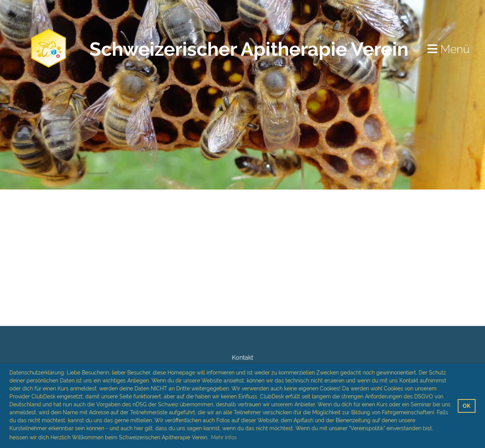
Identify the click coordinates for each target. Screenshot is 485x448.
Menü (449, 49)
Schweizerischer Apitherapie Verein (249, 49)
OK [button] (466, 406)
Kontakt (242, 358)
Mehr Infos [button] (224, 437)
